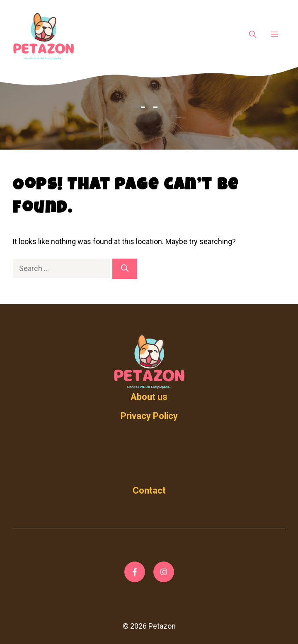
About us (149, 397)
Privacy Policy (149, 416)
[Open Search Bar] (253, 35)
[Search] (125, 269)
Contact (149, 490)
